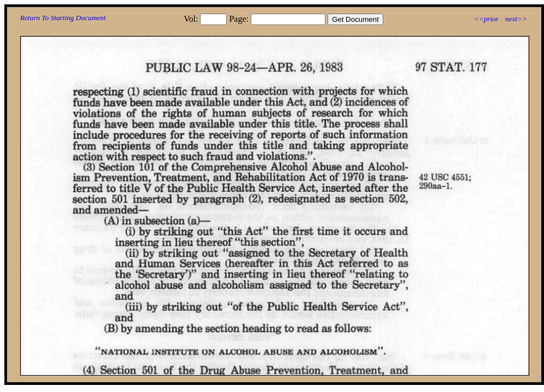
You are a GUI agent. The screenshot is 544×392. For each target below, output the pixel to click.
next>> (516, 19)
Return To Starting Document (63, 18)
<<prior (486, 19)
